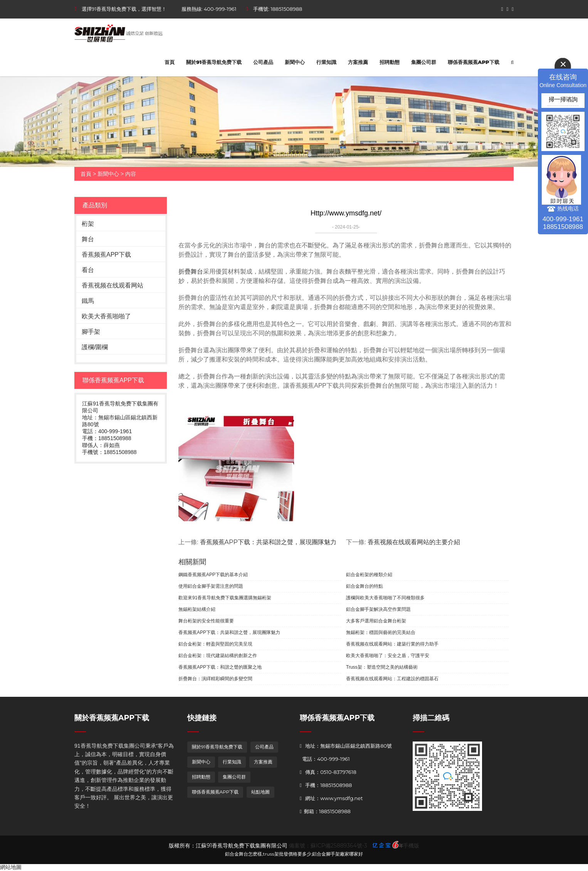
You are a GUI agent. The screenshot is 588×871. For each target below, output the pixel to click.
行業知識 (326, 62)
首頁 (170, 62)
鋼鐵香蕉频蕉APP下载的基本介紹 (213, 575)
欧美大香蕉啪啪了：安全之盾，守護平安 (388, 656)
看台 (88, 270)
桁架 (88, 224)
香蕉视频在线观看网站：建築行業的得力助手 (392, 644)
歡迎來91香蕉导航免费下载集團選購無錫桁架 (225, 598)
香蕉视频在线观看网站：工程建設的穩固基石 (392, 679)
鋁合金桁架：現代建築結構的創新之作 (218, 656)
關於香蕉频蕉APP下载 (112, 718)
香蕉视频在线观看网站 (113, 285)
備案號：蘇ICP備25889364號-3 (328, 846)
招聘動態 (390, 62)
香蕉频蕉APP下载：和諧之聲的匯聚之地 (220, 667)
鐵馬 (88, 301)
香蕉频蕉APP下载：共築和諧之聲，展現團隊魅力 (268, 542)
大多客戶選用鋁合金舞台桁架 (376, 621)
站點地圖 (260, 792)
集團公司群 (424, 62)
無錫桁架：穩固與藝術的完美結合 (381, 632)
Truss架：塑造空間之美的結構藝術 (382, 667)
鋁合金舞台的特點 (365, 586)
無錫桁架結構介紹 (197, 609)
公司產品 (263, 62)
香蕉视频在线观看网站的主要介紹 (414, 542)
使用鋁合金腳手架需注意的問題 (211, 586)
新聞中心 (295, 62)
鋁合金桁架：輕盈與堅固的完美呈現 (215, 644)
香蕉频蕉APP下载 (106, 255)
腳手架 (91, 332)
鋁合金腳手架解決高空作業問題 (378, 609)
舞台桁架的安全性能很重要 (206, 621)
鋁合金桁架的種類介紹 (369, 575)
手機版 (411, 846)
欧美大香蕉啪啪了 (106, 316)
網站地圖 (11, 867)
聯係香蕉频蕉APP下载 (474, 62)
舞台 (88, 239)
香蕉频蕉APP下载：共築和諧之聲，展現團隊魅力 (229, 632)
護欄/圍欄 (95, 347)
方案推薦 (358, 62)
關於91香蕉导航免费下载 (214, 62)
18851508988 (286, 9)
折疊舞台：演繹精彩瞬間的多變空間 (215, 679)
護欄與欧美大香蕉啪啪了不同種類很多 (385, 598)
